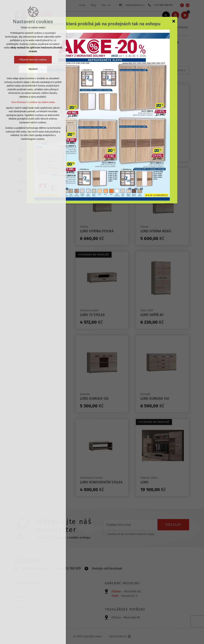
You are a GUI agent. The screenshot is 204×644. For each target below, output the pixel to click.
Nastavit (33, 69)
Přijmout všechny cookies (33, 60)
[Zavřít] (174, 21)
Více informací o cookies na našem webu (33, 102)
